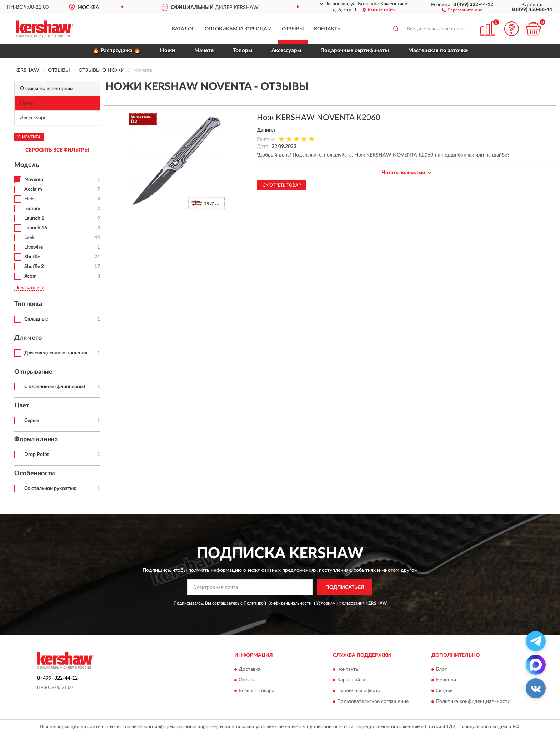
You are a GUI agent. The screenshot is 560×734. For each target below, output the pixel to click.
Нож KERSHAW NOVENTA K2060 (319, 118)
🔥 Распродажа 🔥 (117, 51)
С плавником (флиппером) (55, 387)
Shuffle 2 (34, 267)
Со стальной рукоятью (50, 488)
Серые (32, 421)
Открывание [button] (33, 372)
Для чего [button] (28, 338)
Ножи (167, 51)
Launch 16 (36, 228)
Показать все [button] (29, 288)
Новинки (446, 680)
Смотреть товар (282, 185)
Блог (441, 669)
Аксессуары (286, 51)
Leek (29, 238)
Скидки (444, 691)
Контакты (328, 29)
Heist (30, 199)
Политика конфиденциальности (473, 701)
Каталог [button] (183, 29)
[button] (462, 10)
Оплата (247, 680)
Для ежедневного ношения (56, 353)
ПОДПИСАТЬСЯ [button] (345, 587)
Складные (36, 319)
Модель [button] (27, 165)
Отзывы (293, 29)
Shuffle (32, 257)
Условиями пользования (340, 603)
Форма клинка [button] (36, 440)
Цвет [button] (22, 406)
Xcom (31, 276)
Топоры (242, 51)
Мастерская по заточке (438, 51)
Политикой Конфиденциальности (277, 603)
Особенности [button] (35, 473)
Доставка (249, 669)
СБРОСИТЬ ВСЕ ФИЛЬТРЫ (57, 150)
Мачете (204, 51)
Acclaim (33, 189)
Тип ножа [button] (28, 304)
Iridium (32, 209)
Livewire (34, 247)
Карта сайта (351, 680)
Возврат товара (256, 691)
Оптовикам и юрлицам (238, 29)
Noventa (34, 180)
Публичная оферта (359, 691)
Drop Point (37, 455)
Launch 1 (34, 218)
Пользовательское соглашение (373, 701)
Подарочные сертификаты (355, 51)
